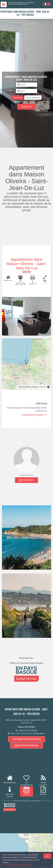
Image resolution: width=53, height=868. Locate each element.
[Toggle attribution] (48, 387)
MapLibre (43, 387)
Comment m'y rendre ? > (34, 415)
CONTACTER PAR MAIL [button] (27, 745)
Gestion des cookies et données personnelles (17, 865)
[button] (33, 98)
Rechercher (18, 97)
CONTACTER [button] (27, 480)
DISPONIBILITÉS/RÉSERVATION (27, 739)
